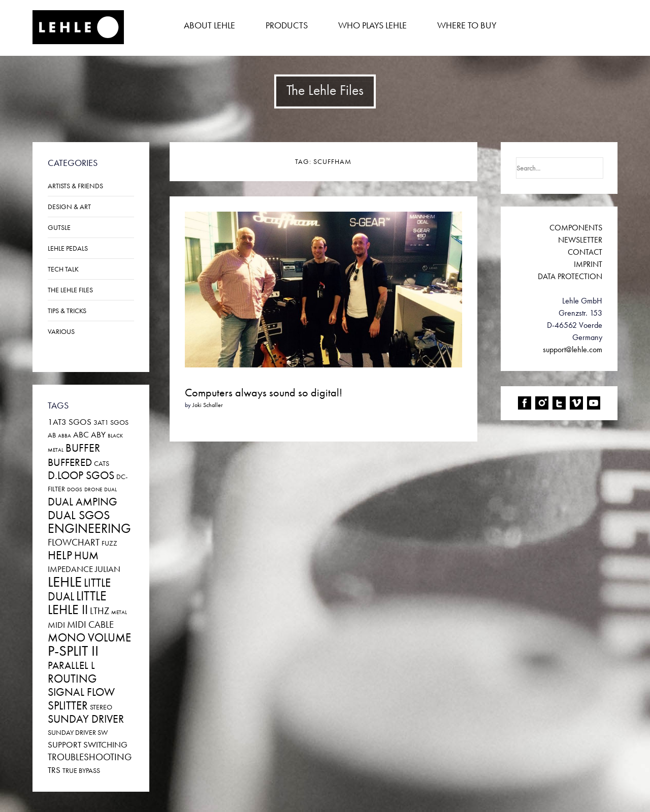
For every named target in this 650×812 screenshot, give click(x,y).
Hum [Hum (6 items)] (86, 555)
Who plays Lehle (372, 25)
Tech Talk (63, 269)
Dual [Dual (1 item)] (110, 489)
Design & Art (69, 207)
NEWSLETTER (580, 240)
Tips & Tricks (67, 311)
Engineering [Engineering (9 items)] (89, 529)
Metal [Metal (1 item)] (119, 612)
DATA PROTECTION (570, 276)
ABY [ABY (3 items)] (98, 434)
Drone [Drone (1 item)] (93, 489)
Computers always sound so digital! (264, 393)
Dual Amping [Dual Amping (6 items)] (83, 502)
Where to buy (467, 25)
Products (287, 25)
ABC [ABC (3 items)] (81, 434)
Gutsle (59, 227)
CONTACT (585, 252)
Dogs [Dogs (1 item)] (75, 489)
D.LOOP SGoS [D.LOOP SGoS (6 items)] (81, 475)
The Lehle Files (70, 290)
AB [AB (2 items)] (52, 435)
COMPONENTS (576, 228)
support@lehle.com (573, 349)
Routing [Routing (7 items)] (72, 679)
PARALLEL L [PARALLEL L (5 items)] (71, 665)
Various (61, 331)
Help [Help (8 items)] (60, 555)
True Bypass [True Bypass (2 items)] (81, 770)
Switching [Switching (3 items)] (105, 745)
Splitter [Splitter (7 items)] (68, 705)
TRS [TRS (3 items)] (54, 770)
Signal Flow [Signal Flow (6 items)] (81, 692)
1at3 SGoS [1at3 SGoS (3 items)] (70, 422)
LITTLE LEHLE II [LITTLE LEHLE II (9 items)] (77, 603)
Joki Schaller (208, 405)
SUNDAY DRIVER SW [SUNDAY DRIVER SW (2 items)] (78, 732)
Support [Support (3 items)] (64, 745)
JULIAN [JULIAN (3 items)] (108, 569)
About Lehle (209, 25)
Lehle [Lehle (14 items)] (65, 582)
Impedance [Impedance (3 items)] (70, 569)
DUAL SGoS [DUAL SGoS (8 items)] (79, 515)
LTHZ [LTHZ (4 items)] (100, 611)
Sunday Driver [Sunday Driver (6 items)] (86, 719)
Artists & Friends (75, 186)
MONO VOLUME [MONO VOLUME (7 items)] (89, 637)
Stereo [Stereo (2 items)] (101, 707)
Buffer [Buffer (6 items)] (83, 448)
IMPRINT (588, 264)
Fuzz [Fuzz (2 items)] (109, 543)
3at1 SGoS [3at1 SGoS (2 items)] (111, 422)
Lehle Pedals (68, 248)
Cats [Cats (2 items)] (102, 463)
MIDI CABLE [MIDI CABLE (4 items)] (90, 624)
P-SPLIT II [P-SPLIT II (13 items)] (73, 651)
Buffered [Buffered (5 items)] (70, 462)
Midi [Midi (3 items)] (56, 625)
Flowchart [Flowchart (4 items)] (74, 542)
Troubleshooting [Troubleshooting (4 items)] (90, 757)
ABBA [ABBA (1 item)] (64, 436)
